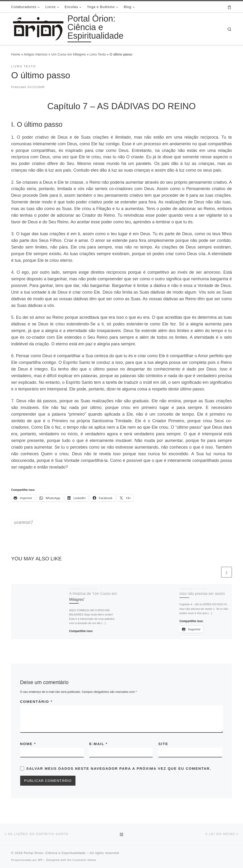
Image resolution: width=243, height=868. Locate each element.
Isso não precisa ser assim (202, 593)
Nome (28, 744)
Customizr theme (84, 860)
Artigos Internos (36, 54)
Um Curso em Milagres (69, 54)
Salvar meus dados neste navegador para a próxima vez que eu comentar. (119, 768)
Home (16, 54)
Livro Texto (98, 54)
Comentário (36, 701)
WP (40, 860)
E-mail (98, 744)
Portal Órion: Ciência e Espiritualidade (55, 853)
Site (163, 744)
